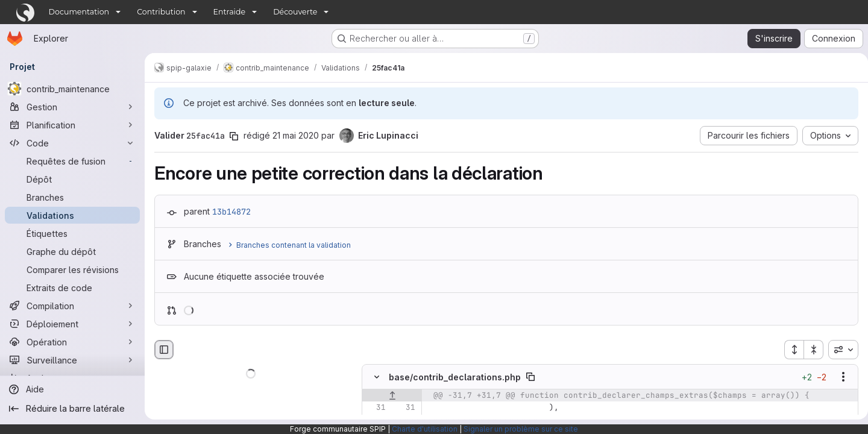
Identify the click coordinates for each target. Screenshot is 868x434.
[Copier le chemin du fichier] (530, 377)
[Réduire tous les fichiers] (809, 350)
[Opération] (72, 342)
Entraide (230, 12)
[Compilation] (72, 306)
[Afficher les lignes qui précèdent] (392, 396)
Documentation (79, 12)
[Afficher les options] (838, 377)
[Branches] (72, 197)
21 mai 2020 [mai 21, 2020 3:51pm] (296, 135)
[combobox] (838, 350)
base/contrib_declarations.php (455, 377)
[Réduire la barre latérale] (72, 409)
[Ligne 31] (376, 408)
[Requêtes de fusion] (72, 161)
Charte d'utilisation (425, 429)
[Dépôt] (72, 179)
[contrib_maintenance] (72, 89)
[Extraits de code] (72, 288)
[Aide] (72, 389)
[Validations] (72, 215)
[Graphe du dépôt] (72, 251)
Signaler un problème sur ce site (521, 429)
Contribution (161, 12)
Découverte (295, 12)
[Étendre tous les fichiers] (789, 350)
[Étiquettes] (72, 233)
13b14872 (231, 212)
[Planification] (72, 125)
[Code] (72, 143)
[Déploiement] (72, 324)
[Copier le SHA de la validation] (234, 136)
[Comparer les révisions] (72, 269)
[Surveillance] (72, 360)
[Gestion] (72, 107)
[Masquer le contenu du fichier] (377, 377)
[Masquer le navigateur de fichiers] (164, 350)
